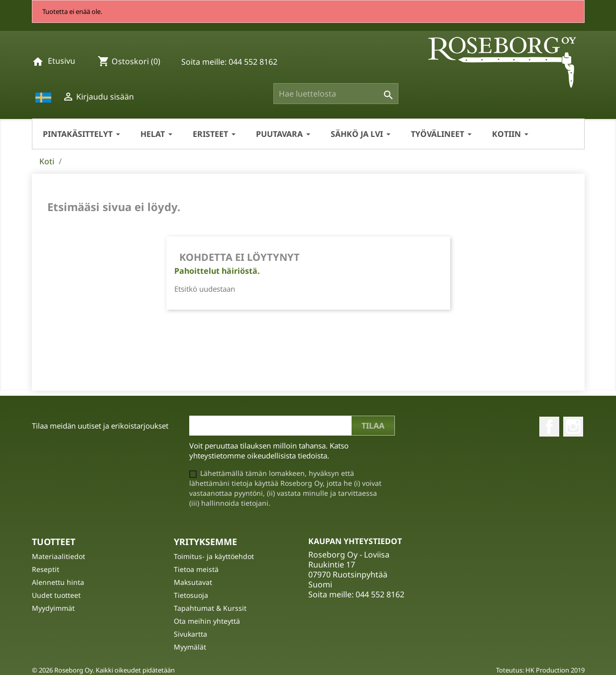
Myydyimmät (53, 608)
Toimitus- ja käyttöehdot (214, 556)
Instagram (573, 427)
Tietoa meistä (196, 569)
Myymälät (190, 647)
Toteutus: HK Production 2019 (540, 670)
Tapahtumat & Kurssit (210, 608)
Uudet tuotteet (56, 595)
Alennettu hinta (58, 582)
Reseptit (46, 569)
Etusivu (62, 61)
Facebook (549, 427)
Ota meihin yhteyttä (207, 621)
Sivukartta (190, 634)
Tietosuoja (191, 595)
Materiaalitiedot (59, 556)
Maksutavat (193, 582)
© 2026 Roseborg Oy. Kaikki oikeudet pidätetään (103, 670)
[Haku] (336, 94)
